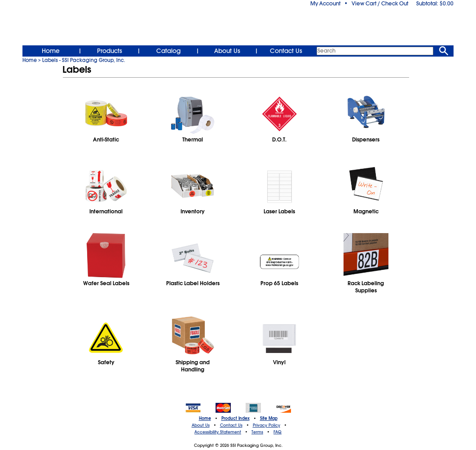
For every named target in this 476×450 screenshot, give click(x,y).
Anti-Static (106, 140)
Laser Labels (279, 212)
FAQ (278, 432)
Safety (106, 362)
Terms (257, 432)
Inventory (193, 212)
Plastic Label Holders (193, 283)
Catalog (168, 51)
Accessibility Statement (218, 432)
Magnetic (366, 212)
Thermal (193, 140)
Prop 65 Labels (279, 283)
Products (110, 51)
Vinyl (279, 362)
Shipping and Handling (193, 366)
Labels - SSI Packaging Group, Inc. (84, 60)
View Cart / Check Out (380, 4)
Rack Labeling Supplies (366, 287)
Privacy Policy (267, 425)
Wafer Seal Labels (106, 283)
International (106, 212)
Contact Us (286, 51)
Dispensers (366, 140)
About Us (227, 51)
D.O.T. (279, 140)
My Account (325, 4)
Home (51, 51)
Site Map (269, 419)
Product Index (236, 419)
